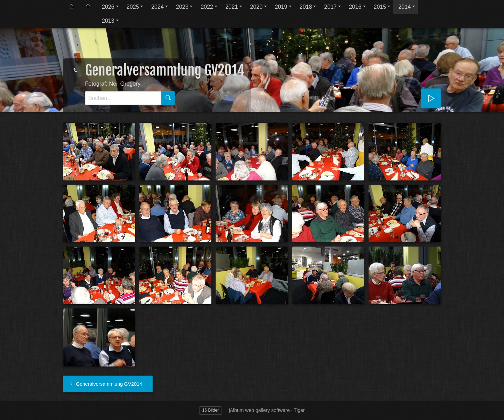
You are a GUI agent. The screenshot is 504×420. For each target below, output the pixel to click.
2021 (232, 7)
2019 (281, 7)
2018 (306, 7)
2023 (182, 7)
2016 (355, 7)
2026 (108, 7)
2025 (133, 7)
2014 (405, 7)
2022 (207, 7)
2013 (108, 21)
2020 (257, 7)
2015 (380, 7)
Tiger (299, 410)
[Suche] (123, 98)
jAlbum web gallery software (259, 410)
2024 (157, 7)
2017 (330, 7)
